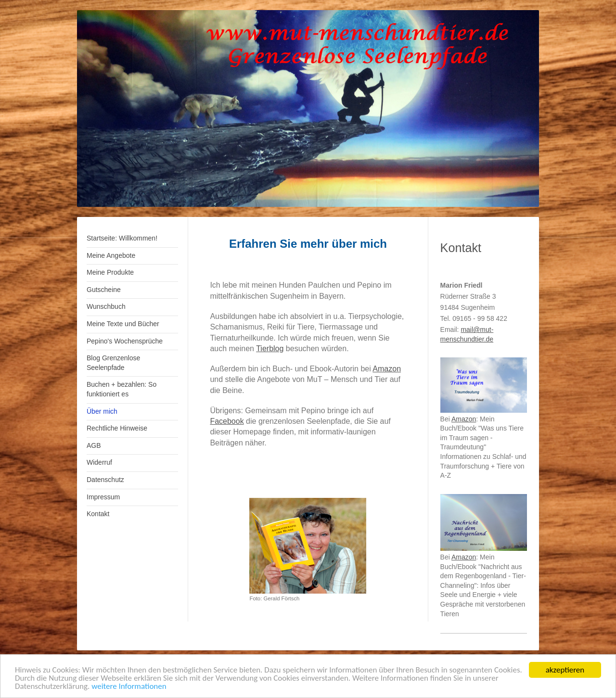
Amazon (387, 369)
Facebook (227, 421)
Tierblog (270, 349)
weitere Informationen (129, 687)
